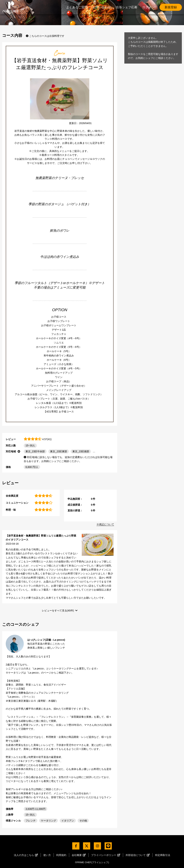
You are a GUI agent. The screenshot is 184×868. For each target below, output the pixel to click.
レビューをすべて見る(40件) (58, 611)
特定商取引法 (163, 855)
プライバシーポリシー (106, 855)
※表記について (105, 524)
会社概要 (79, 855)
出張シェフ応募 (127, 7)
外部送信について (138, 855)
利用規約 (61, 855)
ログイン (148, 7)
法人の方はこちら (26, 855)
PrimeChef (10, 7)
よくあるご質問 (77, 7)
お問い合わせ (102, 7)
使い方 (47, 855)
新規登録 (171, 7)
